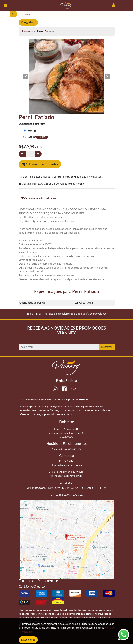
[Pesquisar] (14, 14)
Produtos (27, 31)
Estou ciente (28, 640)
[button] (26, 76)
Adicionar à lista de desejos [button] (38, 198)
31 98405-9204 (80, 400)
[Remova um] (22, 154)
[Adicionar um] (38, 154)
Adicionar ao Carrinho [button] (40, 164)
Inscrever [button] (107, 347)
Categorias (27, 22)
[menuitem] (30, 314)
